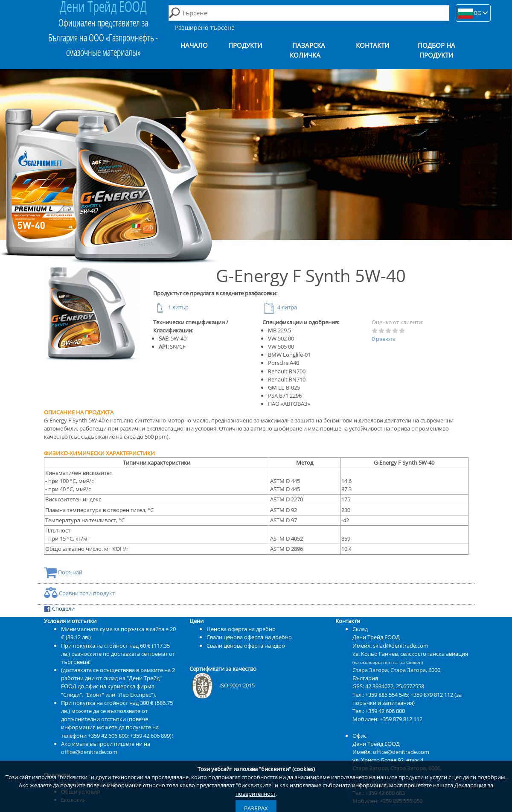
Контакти (372, 45)
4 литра (280, 307)
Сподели (59, 609)
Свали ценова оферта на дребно (249, 637)
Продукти (245, 45)
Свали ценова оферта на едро (246, 646)
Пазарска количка (308, 50)
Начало (194, 45)
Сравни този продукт (79, 593)
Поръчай (63, 572)
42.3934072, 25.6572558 (395, 686)
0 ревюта (384, 339)
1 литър (171, 307)
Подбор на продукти (436, 50)
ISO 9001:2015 (222, 685)
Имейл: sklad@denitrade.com (390, 646)
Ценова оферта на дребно (241, 629)
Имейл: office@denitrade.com (391, 752)
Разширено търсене (205, 28)
